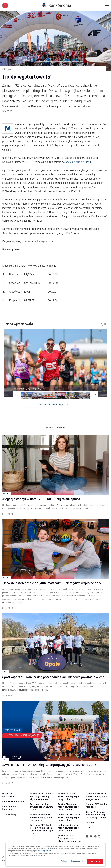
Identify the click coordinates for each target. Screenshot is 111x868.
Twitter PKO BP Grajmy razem (69, 840)
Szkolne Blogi (10, 814)
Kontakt (90, 823)
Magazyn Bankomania (9, 795)
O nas (89, 828)
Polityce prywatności (44, 851)
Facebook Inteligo (41, 807)
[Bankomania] (57, 5)
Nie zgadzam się (77, 861)
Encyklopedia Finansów (9, 808)
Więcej (64, 861)
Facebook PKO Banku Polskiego (41, 797)
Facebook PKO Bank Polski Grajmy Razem (41, 829)
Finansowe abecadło (13, 802)
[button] (5, 6)
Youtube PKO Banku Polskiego (96, 806)
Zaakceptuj (95, 861)
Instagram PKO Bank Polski (69, 817)
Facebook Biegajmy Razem (41, 817)
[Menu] (107, 6)
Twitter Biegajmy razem (69, 807)
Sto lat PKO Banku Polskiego (96, 815)
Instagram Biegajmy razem (69, 828)
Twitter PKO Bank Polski (69, 797)
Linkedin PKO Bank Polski (96, 797)
